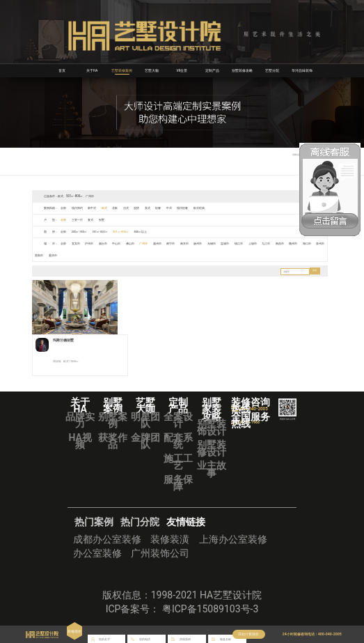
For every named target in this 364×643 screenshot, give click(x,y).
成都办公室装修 (107, 546)
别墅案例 (113, 426)
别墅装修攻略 (242, 70)
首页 (62, 70)
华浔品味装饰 (302, 70)
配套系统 (178, 447)
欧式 (106, 208)
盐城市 (233, 243)
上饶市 (262, 243)
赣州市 (304, 243)
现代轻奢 (189, 208)
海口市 (318, 243)
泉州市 (40, 255)
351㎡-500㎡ (104, 232)
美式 (152, 208)
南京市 (191, 243)
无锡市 (219, 243)
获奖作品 (113, 447)
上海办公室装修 (233, 546)
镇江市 (247, 243)
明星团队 (145, 426)
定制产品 (212, 70)
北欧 (118, 208)
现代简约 (78, 208)
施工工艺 (178, 468)
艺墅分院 (272, 70)
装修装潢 (170, 546)
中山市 (119, 243)
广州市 (148, 243)
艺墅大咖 (152, 70)
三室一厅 (78, 220)
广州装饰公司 (160, 560)
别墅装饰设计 (212, 434)
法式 (129, 208)
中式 (175, 208)
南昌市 (290, 243)
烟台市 (105, 243)
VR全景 (182, 70)
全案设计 (178, 426)
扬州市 (205, 243)
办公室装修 (97, 560)
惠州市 (162, 243)
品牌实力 (80, 426)
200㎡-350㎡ (81, 232)
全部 (64, 208)
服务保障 (178, 489)
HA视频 (80, 447)
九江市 (276, 243)
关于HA (92, 70)
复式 (93, 220)
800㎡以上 (148, 232)
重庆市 (68, 255)
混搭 (141, 208)
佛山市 (134, 243)
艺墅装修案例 (122, 70)
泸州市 (91, 243)
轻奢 (164, 208)
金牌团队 (145, 447)
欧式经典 (206, 208)
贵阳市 (54, 255)
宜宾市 (77, 243)
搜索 (314, 272)
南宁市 (176, 243)
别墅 (104, 220)
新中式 (94, 208)
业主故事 (212, 476)
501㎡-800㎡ (126, 232)
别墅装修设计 (212, 455)
